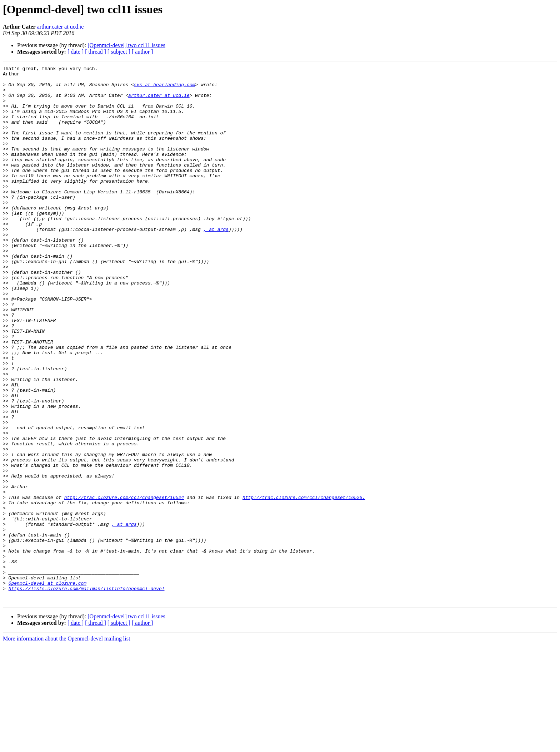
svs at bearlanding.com (165, 89)
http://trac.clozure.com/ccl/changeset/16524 (124, 584)
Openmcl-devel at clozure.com (47, 687)
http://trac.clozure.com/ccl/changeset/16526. (304, 584)
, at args (216, 262)
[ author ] (142, 52)
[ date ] (76, 52)
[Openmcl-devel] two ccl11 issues (126, 45)
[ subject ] (119, 52)
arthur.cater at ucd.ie (61, 27)
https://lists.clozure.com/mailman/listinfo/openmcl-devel (87, 693)
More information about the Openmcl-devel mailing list (66, 746)
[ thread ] (96, 52)
